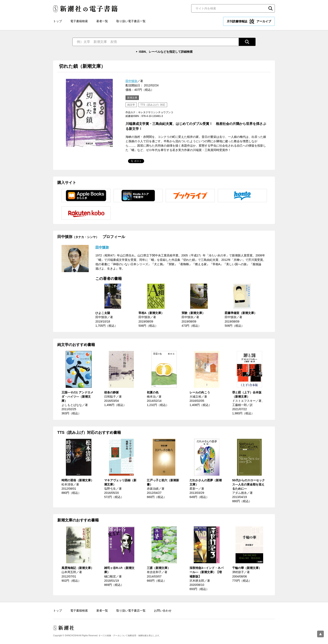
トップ (58, 21)
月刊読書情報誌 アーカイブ (249, 21)
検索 (270, 8)
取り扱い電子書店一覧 (131, 21)
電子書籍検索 (79, 21)
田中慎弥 (131, 81)
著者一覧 (102, 21)
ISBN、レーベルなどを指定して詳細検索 (166, 52)
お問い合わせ (163, 611)
